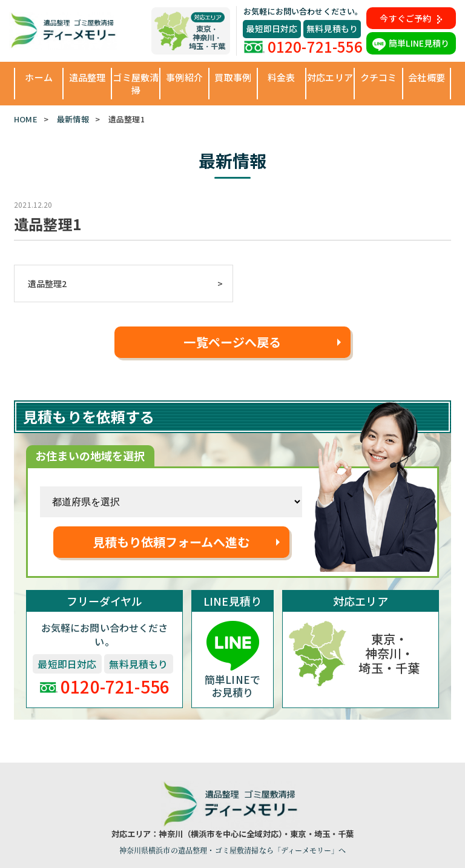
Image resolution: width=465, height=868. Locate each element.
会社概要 (427, 77)
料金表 (281, 77)
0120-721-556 (303, 46)
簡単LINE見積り (411, 43)
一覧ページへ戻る (232, 342)
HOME (26, 119)
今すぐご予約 (411, 18)
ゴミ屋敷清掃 (136, 84)
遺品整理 (87, 77)
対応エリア (330, 77)
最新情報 (73, 119)
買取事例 (233, 77)
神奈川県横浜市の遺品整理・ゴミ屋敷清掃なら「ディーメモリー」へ (233, 850)
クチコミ (379, 77)
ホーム (38, 77)
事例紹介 (184, 77)
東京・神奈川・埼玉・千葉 (389, 653)
